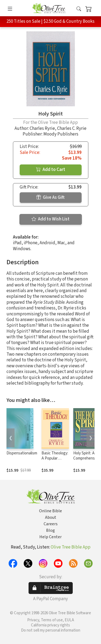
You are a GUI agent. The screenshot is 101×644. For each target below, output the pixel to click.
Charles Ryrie (42, 128)
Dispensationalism (22, 453)
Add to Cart (51, 170)
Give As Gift (50, 197)
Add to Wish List (50, 219)
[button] (79, 9)
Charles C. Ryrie (72, 128)
